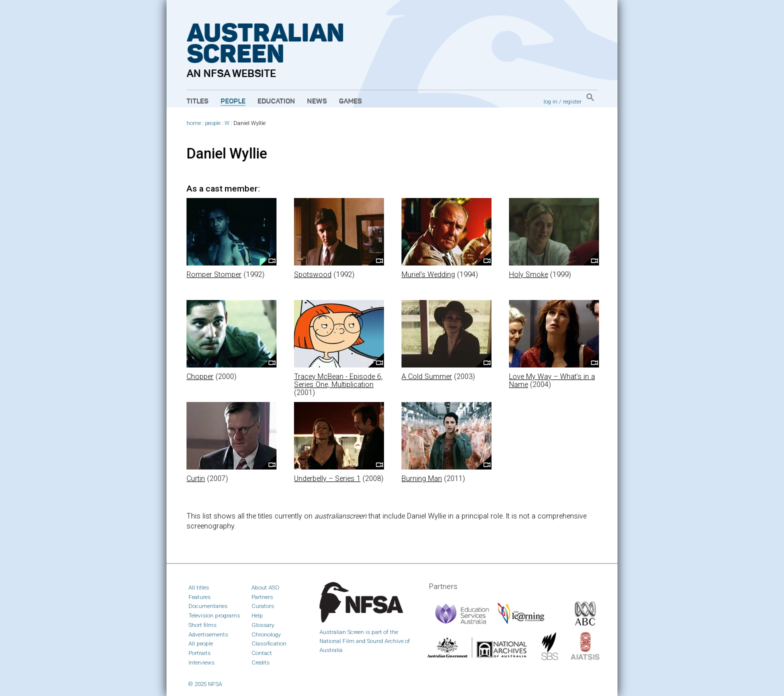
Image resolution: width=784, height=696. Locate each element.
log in (550, 101)
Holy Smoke (528, 275)
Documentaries (208, 606)
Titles (197, 101)
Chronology (266, 634)
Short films (202, 625)
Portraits (199, 653)
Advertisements (208, 634)
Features (199, 597)
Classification (269, 643)
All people (201, 643)
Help (257, 615)
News (317, 101)
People (233, 101)
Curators (263, 606)
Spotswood (313, 275)
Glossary (263, 625)
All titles (199, 587)
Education (276, 101)
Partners (262, 597)
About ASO (265, 587)
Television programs (214, 615)
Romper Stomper (214, 275)
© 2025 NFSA (205, 684)
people (213, 123)
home (194, 123)
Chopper (200, 377)
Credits (260, 662)
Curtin (196, 479)
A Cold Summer (427, 377)
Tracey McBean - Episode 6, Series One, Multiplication (338, 381)
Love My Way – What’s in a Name (552, 381)
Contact (262, 653)
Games (350, 101)
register (572, 101)
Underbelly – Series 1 (327, 479)
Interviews (201, 662)
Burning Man (422, 479)
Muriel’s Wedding (428, 275)
